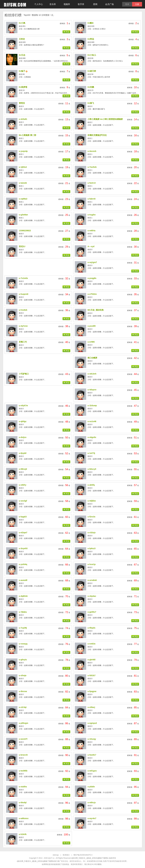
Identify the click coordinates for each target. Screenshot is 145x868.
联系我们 (66, 855)
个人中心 (39, 4)
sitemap (56, 855)
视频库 (67, 4)
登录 (127, 4)
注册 (137, 4)
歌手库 (81, 4)
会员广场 (109, 4)
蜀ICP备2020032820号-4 (83, 855)
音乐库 (53, 4)
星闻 (95, 4)
